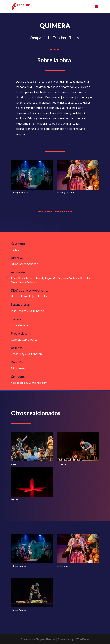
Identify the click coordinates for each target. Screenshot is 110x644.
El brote (62, 464)
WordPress (83, 639)
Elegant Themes (46, 639)
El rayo (15, 500)
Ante (14, 464)
